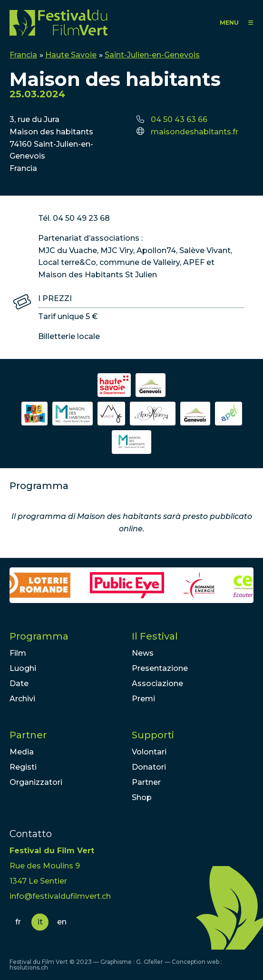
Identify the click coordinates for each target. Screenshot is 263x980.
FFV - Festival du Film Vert (58, 23)
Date (19, 683)
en (62, 922)
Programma (39, 636)
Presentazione (160, 668)
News (143, 653)
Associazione (157, 683)
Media (22, 752)
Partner (28, 735)
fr (18, 922)
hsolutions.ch (29, 967)
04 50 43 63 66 (179, 119)
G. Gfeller (150, 962)
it (40, 922)
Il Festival (155, 636)
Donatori (149, 767)
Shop (142, 797)
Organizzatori (36, 782)
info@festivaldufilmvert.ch (60, 896)
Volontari (149, 752)
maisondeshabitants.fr (195, 132)
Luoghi (23, 668)
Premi (143, 699)
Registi (23, 767)
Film (18, 653)
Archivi (22, 699)
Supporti (153, 735)
